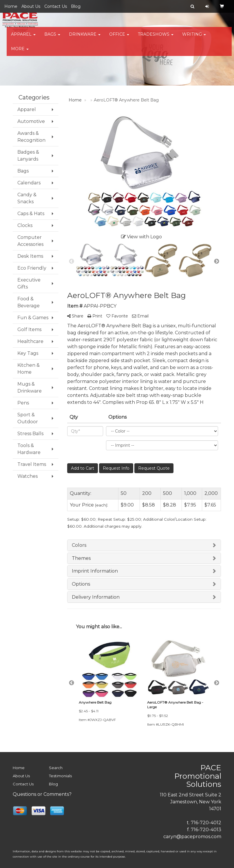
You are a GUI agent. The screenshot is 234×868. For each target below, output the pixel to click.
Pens (23, 403)
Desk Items (30, 256)
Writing (194, 38)
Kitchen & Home (29, 369)
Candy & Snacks (27, 198)
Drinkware (85, 38)
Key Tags (28, 353)
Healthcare (30, 341)
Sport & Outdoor (28, 418)
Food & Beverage (29, 302)
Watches (28, 476)
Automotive (31, 121)
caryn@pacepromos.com (192, 837)
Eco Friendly (32, 268)
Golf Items (29, 329)
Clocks (25, 225)
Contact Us (56, 6)
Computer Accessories (30, 241)
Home (11, 6)
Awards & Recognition (31, 137)
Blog (76, 6)
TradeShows (156, 38)
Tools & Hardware (29, 449)
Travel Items (32, 464)
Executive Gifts (29, 283)
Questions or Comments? (42, 794)
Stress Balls (30, 434)
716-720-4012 (206, 823)
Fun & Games (33, 318)
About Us (31, 6)
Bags (52, 38)
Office (119, 38)
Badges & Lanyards (28, 156)
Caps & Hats (31, 214)
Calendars (29, 183)
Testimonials (60, 776)
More (20, 52)
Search (56, 768)
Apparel (23, 38)
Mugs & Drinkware (30, 387)
